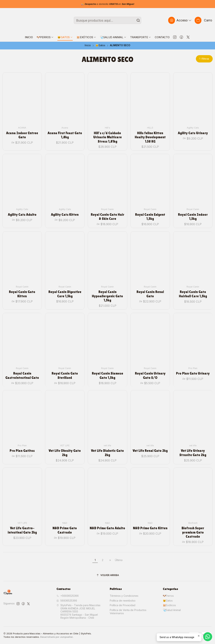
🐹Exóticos (169, 605)
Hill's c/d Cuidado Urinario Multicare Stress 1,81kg (107, 137)
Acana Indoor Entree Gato (22, 135)
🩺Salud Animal (172, 610)
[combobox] (107, 20)
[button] (204, 59)
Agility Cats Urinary (193, 133)
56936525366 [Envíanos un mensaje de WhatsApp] (67, 601)
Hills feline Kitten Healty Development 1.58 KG (150, 137)
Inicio (88, 46)
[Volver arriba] (108, 575)
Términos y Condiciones (124, 596)
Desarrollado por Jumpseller (56, 637)
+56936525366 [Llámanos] (68, 596)
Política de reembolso (123, 601)
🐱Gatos (100, 46)
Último (119, 560)
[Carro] (203, 20)
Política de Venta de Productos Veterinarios (128, 612)
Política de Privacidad (123, 605)
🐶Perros (168, 596)
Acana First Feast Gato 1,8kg (65, 135)
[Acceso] (180, 20)
